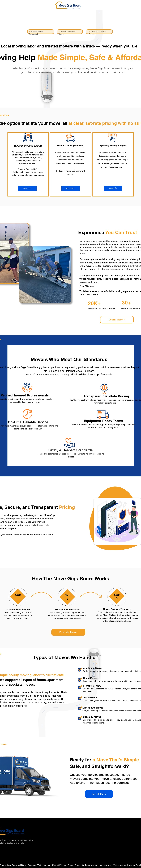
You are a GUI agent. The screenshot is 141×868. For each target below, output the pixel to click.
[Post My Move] (68, 632)
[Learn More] (117, 320)
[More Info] (27, 188)
